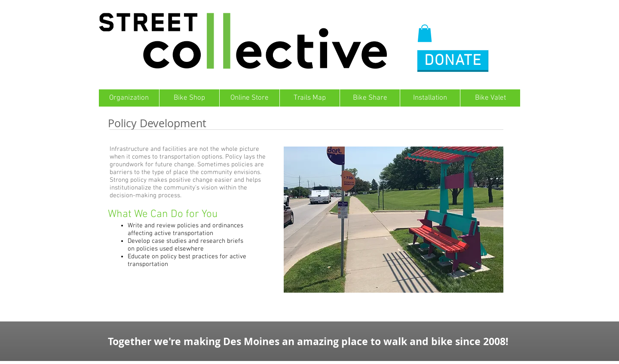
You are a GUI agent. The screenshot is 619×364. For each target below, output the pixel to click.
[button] (425, 33)
